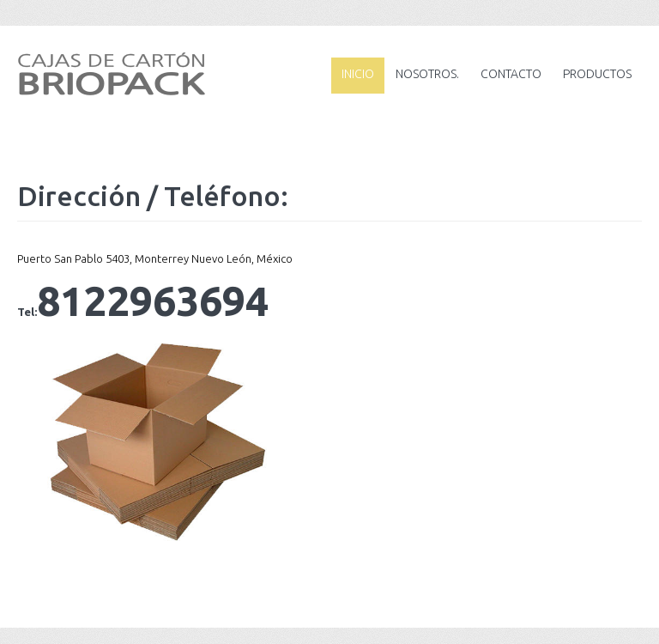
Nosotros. (427, 74)
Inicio (358, 74)
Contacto (511, 74)
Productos (597, 74)
